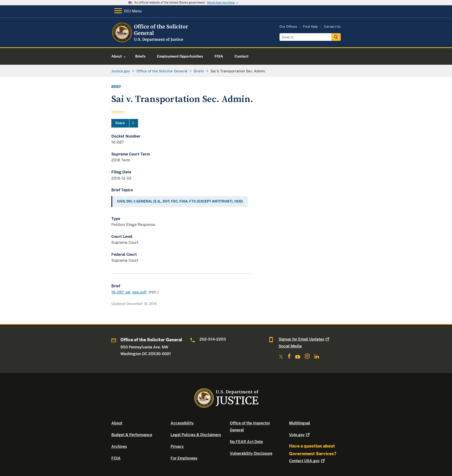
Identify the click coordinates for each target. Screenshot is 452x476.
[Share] (125, 123)
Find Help (311, 27)
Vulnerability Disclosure (251, 453)
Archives (119, 447)
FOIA (116, 458)
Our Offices (288, 27)
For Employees (184, 458)
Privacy (177, 447)
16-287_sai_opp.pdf (129, 292)
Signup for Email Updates (304, 339)
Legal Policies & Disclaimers (196, 435)
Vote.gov (300, 435)
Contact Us (332, 27)
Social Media (290, 346)
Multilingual (300, 423)
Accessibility (182, 423)
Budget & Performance (132, 435)
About (117, 423)
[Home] (150, 42)
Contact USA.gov (307, 461)
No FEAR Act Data (246, 442)
